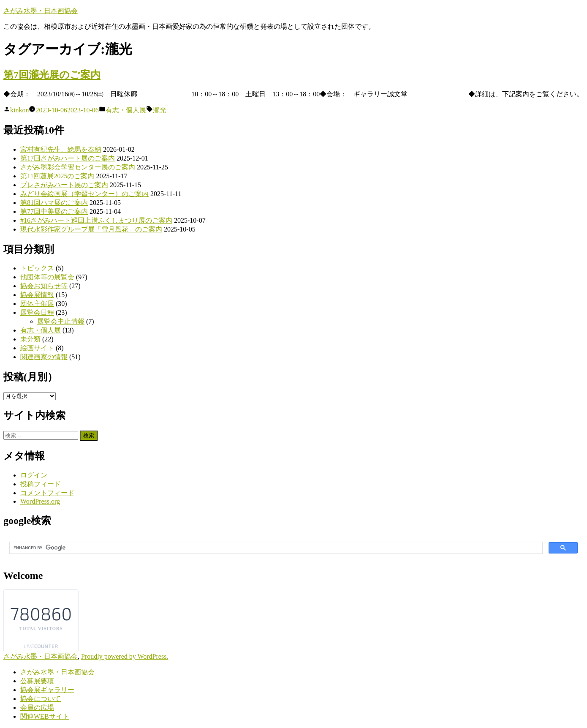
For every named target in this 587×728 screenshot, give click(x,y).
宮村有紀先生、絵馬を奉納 (61, 149)
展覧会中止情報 (61, 321)
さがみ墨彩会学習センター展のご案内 (78, 167)
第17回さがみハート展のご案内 (68, 158)
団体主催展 (37, 304)
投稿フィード (41, 484)
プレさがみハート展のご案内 (64, 185)
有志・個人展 (126, 110)
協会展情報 (37, 295)
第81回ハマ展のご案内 (54, 203)
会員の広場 (37, 708)
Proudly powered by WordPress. (125, 656)
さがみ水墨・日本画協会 (41, 11)
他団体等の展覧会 (47, 277)
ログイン (34, 475)
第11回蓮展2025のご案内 (57, 176)
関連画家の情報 (44, 357)
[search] (275, 548)
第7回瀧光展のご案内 (52, 75)
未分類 (30, 339)
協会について (41, 699)
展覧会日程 (37, 312)
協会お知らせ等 (44, 286)
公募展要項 (37, 681)
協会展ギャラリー (47, 690)
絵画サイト (37, 348)
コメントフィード (47, 493)
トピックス (37, 268)
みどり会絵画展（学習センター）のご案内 (84, 194)
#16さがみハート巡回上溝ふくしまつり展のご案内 (96, 220)
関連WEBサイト (45, 716)
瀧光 (160, 110)
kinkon (19, 110)
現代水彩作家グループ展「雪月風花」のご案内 (91, 229)
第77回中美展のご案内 (54, 211)
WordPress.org (40, 501)
